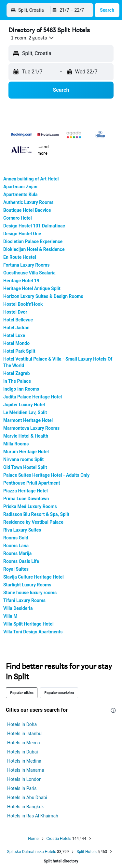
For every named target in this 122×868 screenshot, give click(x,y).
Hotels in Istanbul (25, 734)
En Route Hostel (20, 257)
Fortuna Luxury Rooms (26, 265)
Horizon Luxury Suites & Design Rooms (43, 296)
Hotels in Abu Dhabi (27, 798)
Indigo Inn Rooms (21, 389)
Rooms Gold (16, 538)
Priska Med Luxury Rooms (30, 506)
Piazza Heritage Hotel (26, 491)
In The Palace (17, 381)
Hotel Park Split (19, 351)
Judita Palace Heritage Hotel (33, 397)
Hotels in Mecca (24, 743)
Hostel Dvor (15, 312)
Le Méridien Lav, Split (25, 412)
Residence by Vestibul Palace (33, 522)
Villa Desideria (18, 608)
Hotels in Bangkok (26, 807)
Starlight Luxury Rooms (27, 585)
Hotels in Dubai (22, 752)
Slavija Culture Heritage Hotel (34, 577)
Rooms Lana (16, 546)
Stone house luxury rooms (30, 593)
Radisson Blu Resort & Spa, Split (36, 514)
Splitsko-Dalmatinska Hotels (32, 852)
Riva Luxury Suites (22, 530)
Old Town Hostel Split (25, 467)
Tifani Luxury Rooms (24, 600)
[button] (11, 10)
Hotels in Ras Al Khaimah (33, 816)
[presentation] (113, 710)
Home (33, 839)
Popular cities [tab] (22, 693)
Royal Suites (16, 569)
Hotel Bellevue (18, 320)
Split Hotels (86, 852)
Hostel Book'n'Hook (23, 304)
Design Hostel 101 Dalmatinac (34, 226)
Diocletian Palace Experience (33, 241)
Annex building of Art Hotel (31, 179)
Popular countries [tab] (59, 693)
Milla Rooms (16, 444)
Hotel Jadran (16, 328)
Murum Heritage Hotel (26, 452)
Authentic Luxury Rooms (28, 202)
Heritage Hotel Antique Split (32, 288)
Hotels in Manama (26, 770)
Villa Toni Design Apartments (33, 632)
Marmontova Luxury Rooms (31, 428)
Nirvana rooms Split (23, 459)
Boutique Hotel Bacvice (27, 210)
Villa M (10, 616)
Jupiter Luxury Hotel (24, 405)
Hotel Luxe (14, 335)
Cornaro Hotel (18, 218)
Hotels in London (24, 779)
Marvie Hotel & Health (26, 436)
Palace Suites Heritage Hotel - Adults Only (46, 475)
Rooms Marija (17, 553)
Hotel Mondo (16, 343)
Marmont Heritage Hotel (28, 420)
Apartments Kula (20, 194)
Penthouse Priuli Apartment (32, 483)
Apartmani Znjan (20, 187)
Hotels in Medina (24, 761)
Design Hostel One (22, 234)
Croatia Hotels (59, 839)
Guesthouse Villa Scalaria (29, 273)
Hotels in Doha (22, 724)
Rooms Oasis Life (21, 561)
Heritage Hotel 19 (21, 281)
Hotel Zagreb (17, 373)
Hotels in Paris (22, 788)
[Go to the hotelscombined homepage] (47, 10)
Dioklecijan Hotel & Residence (34, 249)
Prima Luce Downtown (26, 499)
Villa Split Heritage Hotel (28, 624)
